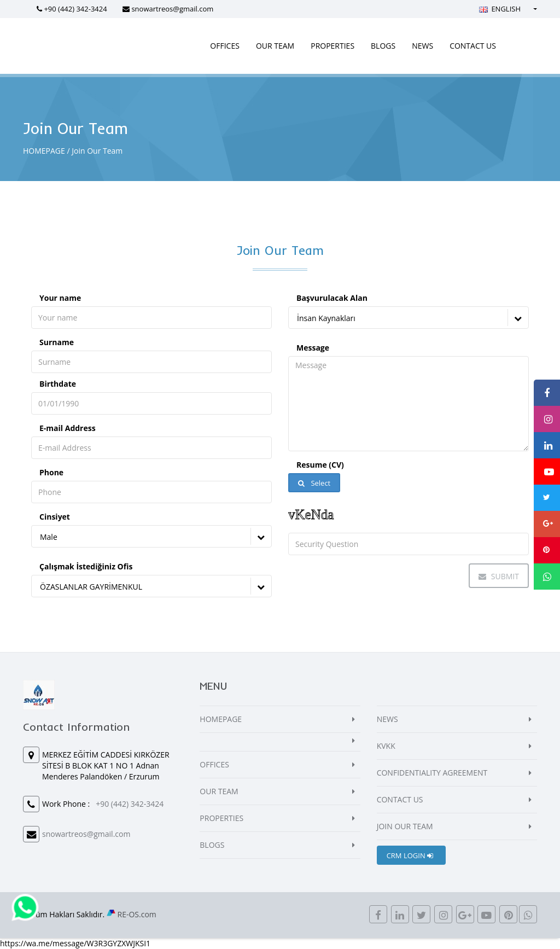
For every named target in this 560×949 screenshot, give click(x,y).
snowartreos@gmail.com (172, 9)
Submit (499, 576)
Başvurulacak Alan (332, 298)
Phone (51, 472)
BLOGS (383, 46)
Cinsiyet (55, 517)
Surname (57, 342)
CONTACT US (473, 46)
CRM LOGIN (410, 855)
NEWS (422, 46)
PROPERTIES (332, 46)
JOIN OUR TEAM (405, 826)
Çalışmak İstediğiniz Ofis (86, 566)
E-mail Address (68, 428)
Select (314, 483)
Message (313, 348)
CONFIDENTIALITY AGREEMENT (432, 773)
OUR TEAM (275, 46)
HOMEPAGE (44, 151)
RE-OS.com (137, 914)
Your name (60, 298)
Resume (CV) (320, 465)
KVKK (386, 746)
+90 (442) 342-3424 (75, 9)
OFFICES (225, 46)
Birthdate (58, 384)
